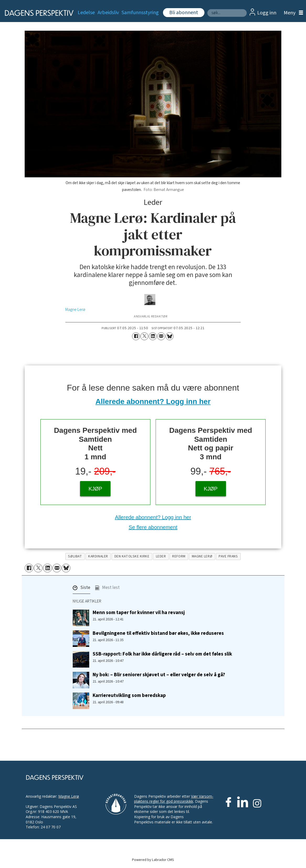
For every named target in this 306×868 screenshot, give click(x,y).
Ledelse (86, 13)
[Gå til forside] (36, 13)
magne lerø (202, 556)
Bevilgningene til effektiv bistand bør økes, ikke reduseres (158, 633)
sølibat (75, 556)
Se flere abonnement (153, 527)
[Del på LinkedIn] (153, 336)
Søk (207, 9)
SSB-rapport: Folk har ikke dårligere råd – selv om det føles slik (162, 654)
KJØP (95, 489)
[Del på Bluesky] (170, 336)
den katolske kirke (132, 556)
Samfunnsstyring (140, 13)
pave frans (228, 556)
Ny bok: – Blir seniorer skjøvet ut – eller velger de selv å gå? (159, 675)
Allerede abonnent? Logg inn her (153, 401)
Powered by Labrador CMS (153, 860)
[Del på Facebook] (136, 336)
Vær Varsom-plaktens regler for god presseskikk (174, 799)
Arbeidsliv (108, 13)
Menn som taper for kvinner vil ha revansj (139, 613)
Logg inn (267, 13)
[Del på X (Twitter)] (144, 336)
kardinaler (98, 556)
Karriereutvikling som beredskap (129, 695)
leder (161, 556)
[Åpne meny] (292, 13)
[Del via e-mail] (161, 336)
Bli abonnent (184, 13)
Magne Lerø (69, 796)
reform (179, 556)
